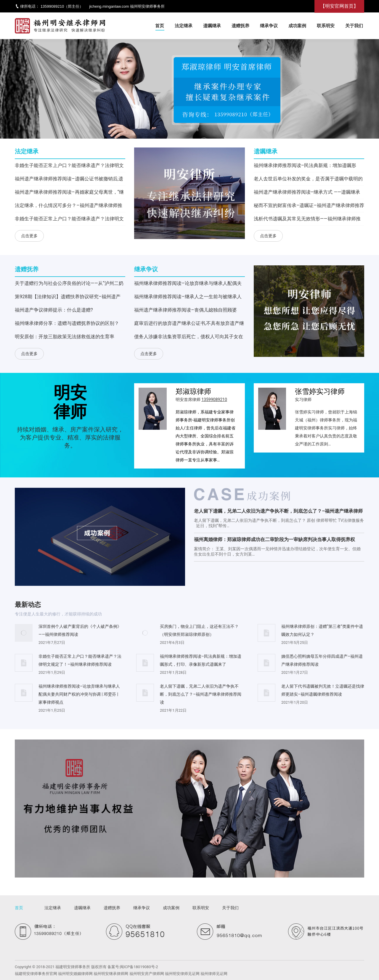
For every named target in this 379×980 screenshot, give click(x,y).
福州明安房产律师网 (147, 974)
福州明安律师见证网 (182, 974)
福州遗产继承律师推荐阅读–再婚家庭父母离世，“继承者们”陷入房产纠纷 (69, 193)
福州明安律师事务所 (147, 6)
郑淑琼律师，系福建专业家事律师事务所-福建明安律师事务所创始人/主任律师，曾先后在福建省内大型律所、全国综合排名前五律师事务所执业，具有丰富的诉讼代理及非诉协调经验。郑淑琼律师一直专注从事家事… (205, 436)
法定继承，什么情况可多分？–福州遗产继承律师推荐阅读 (69, 207)
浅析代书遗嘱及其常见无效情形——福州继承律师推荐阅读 (307, 220)
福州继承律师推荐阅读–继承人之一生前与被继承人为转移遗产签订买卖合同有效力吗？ (188, 298)
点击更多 (29, 236)
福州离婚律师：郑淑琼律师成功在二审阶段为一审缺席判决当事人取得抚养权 (274, 539)
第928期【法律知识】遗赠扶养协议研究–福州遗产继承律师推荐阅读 (68, 298)
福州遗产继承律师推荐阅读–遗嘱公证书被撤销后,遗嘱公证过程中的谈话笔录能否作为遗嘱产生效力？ (69, 180)
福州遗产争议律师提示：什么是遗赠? (54, 310)
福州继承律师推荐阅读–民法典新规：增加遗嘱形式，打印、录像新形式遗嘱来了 (305, 167)
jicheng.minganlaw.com (109, 6)
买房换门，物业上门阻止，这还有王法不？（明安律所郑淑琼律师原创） (199, 630)
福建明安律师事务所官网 (36, 974)
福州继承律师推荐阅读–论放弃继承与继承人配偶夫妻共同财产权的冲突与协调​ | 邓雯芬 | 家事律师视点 (188, 284)
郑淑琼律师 (193, 392)
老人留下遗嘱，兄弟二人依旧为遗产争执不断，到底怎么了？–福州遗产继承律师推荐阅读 (278, 512)
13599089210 (52, 6)
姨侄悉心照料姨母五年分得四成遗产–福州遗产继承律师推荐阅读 (322, 660)
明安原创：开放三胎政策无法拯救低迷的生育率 (65, 337)
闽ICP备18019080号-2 (139, 967)
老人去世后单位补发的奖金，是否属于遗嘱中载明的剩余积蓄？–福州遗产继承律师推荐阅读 (308, 180)
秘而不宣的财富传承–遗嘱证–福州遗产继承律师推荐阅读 (309, 207)
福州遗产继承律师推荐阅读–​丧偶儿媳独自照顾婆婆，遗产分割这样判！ (186, 311)
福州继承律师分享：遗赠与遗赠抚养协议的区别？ (67, 323)
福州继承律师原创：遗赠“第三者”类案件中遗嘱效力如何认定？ (322, 630)
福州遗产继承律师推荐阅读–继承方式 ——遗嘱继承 (307, 192)
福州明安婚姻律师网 (75, 974)
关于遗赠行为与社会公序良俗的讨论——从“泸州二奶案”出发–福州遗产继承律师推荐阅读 (69, 284)
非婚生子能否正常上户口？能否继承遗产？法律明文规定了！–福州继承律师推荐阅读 (69, 167)
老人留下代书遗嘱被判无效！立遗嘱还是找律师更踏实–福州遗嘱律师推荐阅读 (323, 690)
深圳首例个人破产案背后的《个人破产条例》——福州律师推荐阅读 (80, 630)
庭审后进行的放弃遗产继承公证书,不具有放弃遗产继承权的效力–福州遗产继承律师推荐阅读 (189, 324)
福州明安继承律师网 (111, 974)
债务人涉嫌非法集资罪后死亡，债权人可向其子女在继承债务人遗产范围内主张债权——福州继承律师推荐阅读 (189, 338)
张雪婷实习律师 (320, 392)
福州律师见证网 (214, 974)
